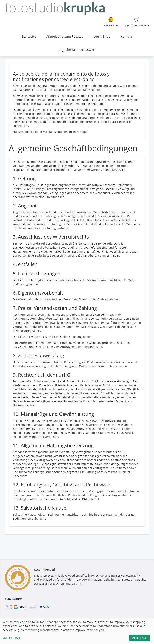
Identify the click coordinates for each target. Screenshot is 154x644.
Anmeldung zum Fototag (65, 37)
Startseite (29, 37)
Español (111, 22)
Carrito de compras (136, 22)
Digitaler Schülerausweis (77, 50)
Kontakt (126, 37)
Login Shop (102, 37)
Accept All (139, 638)
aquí (85, 132)
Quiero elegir (12, 638)
